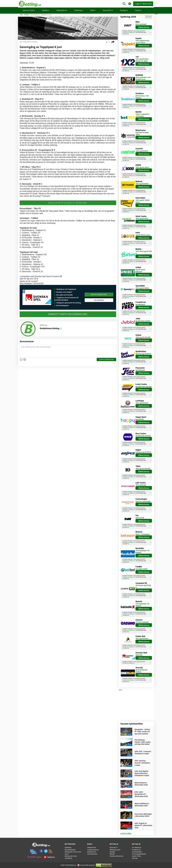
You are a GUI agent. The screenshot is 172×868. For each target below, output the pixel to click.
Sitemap (135, 858)
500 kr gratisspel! (141, 24)
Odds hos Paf (140, 518)
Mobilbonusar (92, 852)
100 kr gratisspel (141, 485)
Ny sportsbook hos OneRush (141, 671)
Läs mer (149, 17)
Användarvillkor (137, 852)
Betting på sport (115, 850)
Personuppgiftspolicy (139, 854)
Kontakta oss (136, 850)
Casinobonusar (92, 854)
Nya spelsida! (140, 419)
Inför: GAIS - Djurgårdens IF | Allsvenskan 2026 (141, 794)
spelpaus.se (132, 32)
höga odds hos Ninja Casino (142, 134)
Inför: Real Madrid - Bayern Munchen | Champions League (142, 773)
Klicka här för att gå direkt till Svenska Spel (68, 203)
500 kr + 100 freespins (143, 534)
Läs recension (99, 300)
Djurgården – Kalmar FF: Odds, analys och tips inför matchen (142, 732)
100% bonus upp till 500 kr (143, 586)
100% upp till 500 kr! (142, 184)
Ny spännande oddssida (143, 436)
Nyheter (112, 854)
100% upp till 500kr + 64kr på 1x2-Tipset (142, 60)
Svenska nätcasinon (116, 856)
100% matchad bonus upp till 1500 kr (142, 42)
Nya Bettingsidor (70, 850)
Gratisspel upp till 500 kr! (143, 452)
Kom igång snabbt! (141, 569)
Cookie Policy (136, 856)
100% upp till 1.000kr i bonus (143, 201)
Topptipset (28, 38)
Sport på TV (108, 10)
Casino (138, 10)
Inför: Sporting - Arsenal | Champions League (142, 763)
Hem (21, 15)
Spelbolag (79, 10)
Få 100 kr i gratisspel (142, 622)
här (128, 34)
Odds (93, 10)
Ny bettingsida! (140, 305)
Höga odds (139, 655)
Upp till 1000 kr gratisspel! (140, 271)
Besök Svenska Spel (99, 294)
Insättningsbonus (93, 850)
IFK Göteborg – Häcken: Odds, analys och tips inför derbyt (143, 742)
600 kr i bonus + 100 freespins (142, 97)
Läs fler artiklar (126, 833)
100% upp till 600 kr (142, 403)
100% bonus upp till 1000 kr (144, 252)
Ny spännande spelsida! (143, 321)
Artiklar (27, 15)
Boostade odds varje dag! (143, 387)
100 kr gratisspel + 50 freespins (142, 552)
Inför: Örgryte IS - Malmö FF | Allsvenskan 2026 (143, 825)
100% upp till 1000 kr (142, 167)
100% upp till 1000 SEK (143, 337)
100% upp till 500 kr (142, 151)
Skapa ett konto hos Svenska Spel (68, 314)
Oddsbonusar (92, 847)
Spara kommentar (106, 359)
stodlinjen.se (125, 32)
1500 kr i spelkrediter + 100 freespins (143, 115)
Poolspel (124, 10)
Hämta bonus (144, 27)
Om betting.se (137, 847)
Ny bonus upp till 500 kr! (143, 354)
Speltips (46, 10)
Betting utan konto (71, 856)
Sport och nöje (29, 10)
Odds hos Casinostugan (143, 501)
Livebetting (68, 858)
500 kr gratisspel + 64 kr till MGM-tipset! (143, 78)
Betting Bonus (62, 10)
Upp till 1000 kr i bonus (143, 235)
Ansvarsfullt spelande (86, 865)
